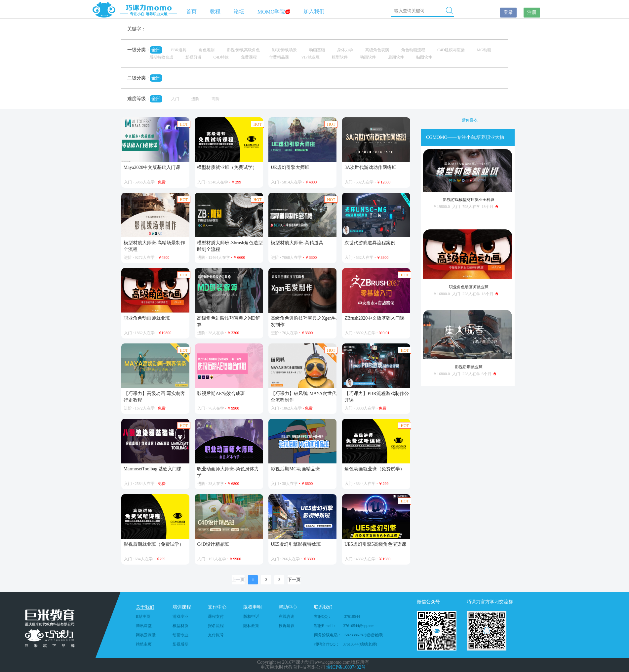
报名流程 (216, 626)
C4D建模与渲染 (451, 50)
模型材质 (180, 626)
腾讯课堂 (144, 626)
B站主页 (143, 616)
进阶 (195, 99)
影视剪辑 (193, 57)
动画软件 (368, 57)
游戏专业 (180, 616)
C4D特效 (221, 57)
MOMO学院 (274, 12)
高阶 (216, 99)
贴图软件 (424, 57)
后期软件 (396, 57)
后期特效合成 (161, 57)
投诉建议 (287, 626)
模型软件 (340, 57)
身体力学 (345, 50)
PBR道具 (179, 50)
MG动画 (484, 50)
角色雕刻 (207, 50)
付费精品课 (279, 57)
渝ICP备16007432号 (346, 667)
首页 (191, 11)
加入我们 (314, 11)
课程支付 (216, 616)
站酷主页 (144, 644)
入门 (175, 99)
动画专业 (180, 635)
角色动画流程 (413, 50)
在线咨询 (287, 616)
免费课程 (249, 57)
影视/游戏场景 (284, 50)
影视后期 (180, 644)
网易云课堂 (146, 635)
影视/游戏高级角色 (243, 50)
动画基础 (317, 50)
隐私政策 (251, 626)
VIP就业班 (310, 57)
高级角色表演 (377, 50)
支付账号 (216, 635)
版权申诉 (251, 616)
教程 (215, 11)
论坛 (239, 11)
